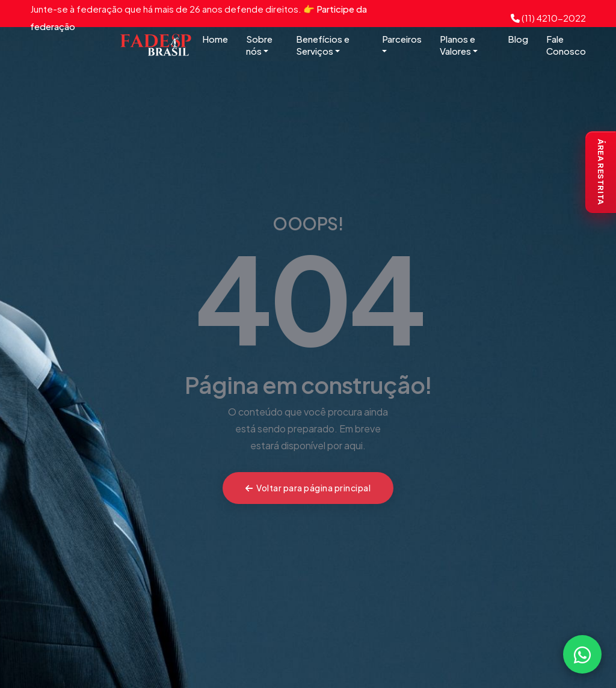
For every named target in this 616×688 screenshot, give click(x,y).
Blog (518, 39)
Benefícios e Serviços (323, 45)
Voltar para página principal (308, 488)
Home (215, 39)
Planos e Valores (459, 45)
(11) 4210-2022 (548, 18)
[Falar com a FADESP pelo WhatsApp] (582, 654)
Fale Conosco (566, 45)
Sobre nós (259, 45)
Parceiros (402, 45)
